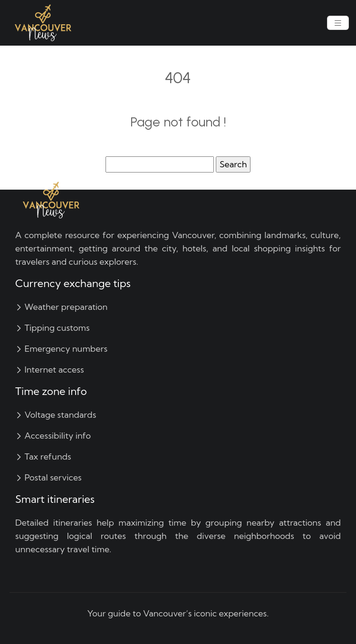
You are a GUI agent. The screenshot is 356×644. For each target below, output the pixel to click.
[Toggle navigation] (338, 23)
